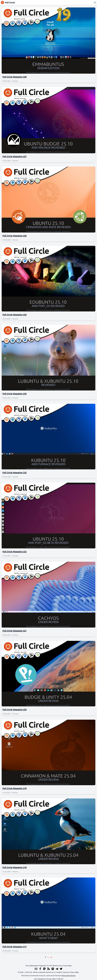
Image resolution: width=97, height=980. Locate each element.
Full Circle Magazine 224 (15, 394)
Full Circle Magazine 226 (15, 236)
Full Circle (8, 2)
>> (51, 957)
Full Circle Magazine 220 (15, 709)
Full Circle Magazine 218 (15, 867)
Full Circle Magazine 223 (15, 473)
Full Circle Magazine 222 (15, 552)
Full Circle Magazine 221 (15, 631)
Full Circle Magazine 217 (15, 947)
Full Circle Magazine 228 (15, 77)
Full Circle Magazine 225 (15, 315)
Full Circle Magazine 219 (15, 788)
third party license (69, 975)
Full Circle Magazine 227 (15, 156)
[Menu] (95, 2)
